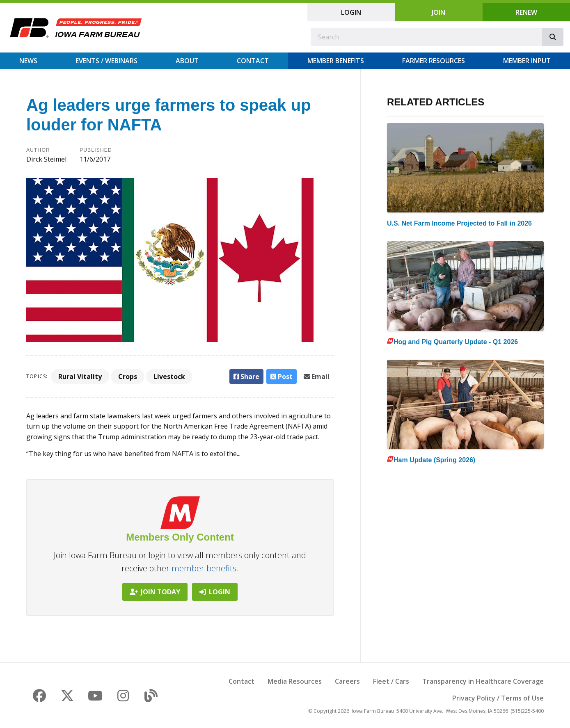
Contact (253, 61)
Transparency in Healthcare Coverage (483, 681)
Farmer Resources (434, 61)
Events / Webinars (106, 61)
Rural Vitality (80, 377)
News (28, 61)
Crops (128, 377)
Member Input (527, 61)
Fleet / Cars (391, 681)
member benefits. (205, 568)
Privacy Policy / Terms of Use (498, 698)
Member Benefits (336, 61)
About (187, 61)
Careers (347, 681)
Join (438, 12)
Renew (526, 12)
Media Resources (295, 681)
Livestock (169, 377)
